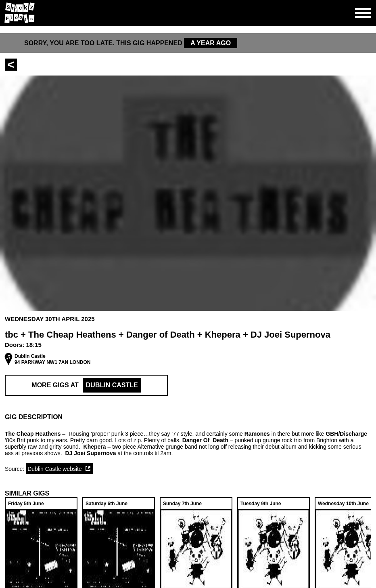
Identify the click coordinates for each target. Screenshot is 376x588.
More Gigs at (86, 385)
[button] (188, 417)
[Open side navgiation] (363, 13)
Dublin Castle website (55, 469)
